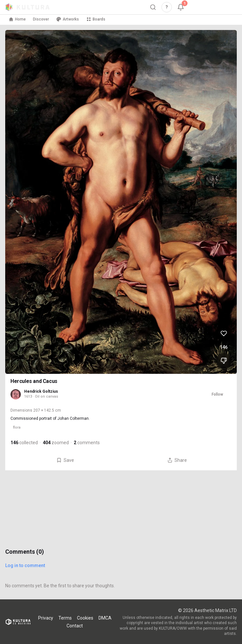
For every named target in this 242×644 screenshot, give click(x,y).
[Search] (153, 7)
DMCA (105, 618)
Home (17, 19)
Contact (75, 626)
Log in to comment (25, 565)
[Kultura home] (27, 7)
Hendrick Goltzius (41, 391)
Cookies (85, 618)
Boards (96, 19)
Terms (65, 618)
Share (177, 460)
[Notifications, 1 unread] (181, 7)
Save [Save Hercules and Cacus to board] (65, 460)
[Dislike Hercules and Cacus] (224, 361)
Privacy (46, 618)
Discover (41, 19)
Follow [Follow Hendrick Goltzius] (217, 394)
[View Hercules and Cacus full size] (121, 202)
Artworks (68, 19)
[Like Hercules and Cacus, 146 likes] (224, 333)
